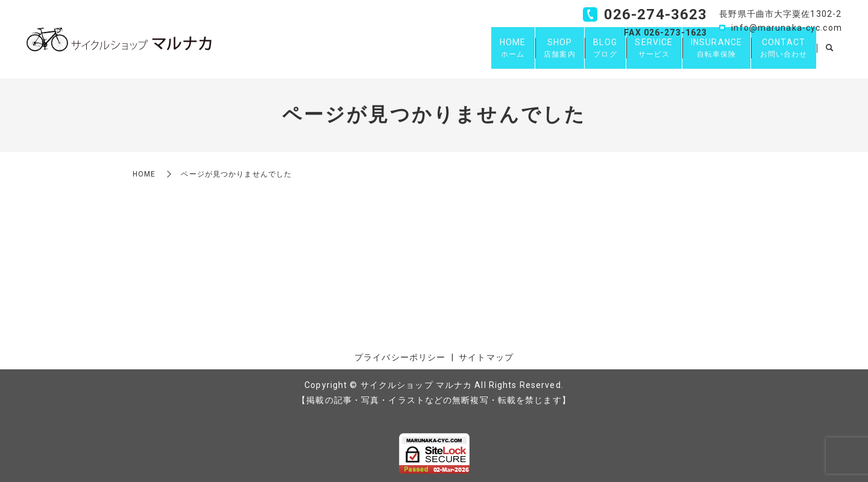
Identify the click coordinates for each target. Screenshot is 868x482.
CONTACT (780, 55)
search (829, 54)
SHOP (523, 55)
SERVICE (634, 55)
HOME (468, 55)
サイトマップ (486, 357)
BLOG (577, 55)
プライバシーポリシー (400, 357)
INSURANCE (704, 55)
